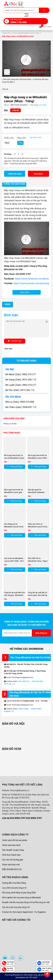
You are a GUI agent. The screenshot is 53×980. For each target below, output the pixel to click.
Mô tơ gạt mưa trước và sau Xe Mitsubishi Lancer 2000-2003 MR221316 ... (14, 458)
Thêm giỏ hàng (15, 174)
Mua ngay (38, 174)
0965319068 (36, 709)
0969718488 (23, 709)
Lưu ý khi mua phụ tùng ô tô (14, 888)
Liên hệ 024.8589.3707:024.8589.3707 (22, 818)
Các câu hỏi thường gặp (13, 860)
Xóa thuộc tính (35, 137)
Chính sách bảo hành (11, 845)
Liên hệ (16, 110)
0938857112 (9, 711)
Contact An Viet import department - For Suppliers (24, 912)
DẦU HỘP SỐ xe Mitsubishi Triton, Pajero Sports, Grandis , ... (38, 561)
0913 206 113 (10, 684)
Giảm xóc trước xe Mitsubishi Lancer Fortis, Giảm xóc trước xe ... (38, 527)
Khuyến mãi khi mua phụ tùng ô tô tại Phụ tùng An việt (26, 902)
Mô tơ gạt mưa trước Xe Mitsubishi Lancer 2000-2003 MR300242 (38, 458)
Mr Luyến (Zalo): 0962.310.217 (21, 385)
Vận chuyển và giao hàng (13, 850)
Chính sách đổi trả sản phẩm (15, 840)
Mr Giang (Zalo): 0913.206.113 (21, 380)
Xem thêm (26, 292)
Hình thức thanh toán (11, 855)
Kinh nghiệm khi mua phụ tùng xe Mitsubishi (21, 898)
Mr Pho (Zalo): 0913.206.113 (20, 390)
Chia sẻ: (5, 89)
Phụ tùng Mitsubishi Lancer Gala (26, 33)
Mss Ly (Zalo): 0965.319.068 (20, 402)
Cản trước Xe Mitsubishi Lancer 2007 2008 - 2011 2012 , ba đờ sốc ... (14, 561)
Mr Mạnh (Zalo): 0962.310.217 (21, 374)
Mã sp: (7, 105)
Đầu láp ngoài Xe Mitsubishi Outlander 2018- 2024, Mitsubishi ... (38, 492)
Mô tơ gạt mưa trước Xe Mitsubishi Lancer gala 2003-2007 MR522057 (14, 492)
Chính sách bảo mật (11, 865)
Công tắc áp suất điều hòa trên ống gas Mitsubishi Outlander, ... (14, 595)
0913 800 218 (24, 681)
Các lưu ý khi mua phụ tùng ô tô (16, 907)
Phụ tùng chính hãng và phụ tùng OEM (19, 893)
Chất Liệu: (9, 138)
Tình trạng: (34, 105)
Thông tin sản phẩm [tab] (14, 184)
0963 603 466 (37, 681)
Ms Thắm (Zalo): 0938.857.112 (21, 407)
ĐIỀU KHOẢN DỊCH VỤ (12, 869)
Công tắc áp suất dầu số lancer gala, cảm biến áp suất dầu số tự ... (38, 595)
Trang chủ (6, 33)
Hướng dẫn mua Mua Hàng (14, 883)
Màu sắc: (22, 138)
